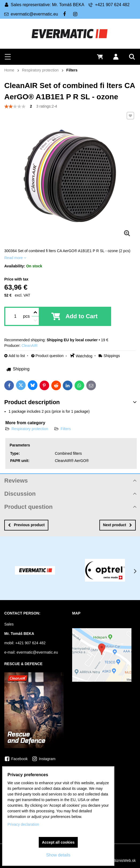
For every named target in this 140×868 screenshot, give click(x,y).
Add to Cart (81, 316)
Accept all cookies (58, 842)
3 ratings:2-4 (47, 106)
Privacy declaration (23, 824)
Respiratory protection (30, 429)
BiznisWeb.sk (125, 861)
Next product (118, 525)
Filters (66, 429)
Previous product (26, 525)
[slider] (15, 107)
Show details (58, 855)
